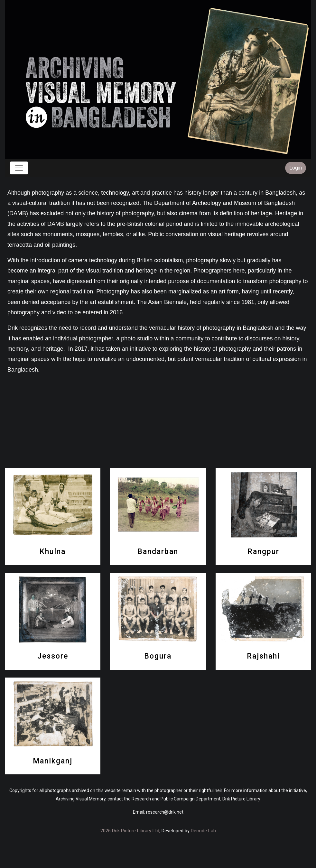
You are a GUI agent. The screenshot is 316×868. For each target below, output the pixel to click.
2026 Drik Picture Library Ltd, (130, 831)
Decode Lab (203, 831)
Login (296, 168)
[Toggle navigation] (19, 168)
